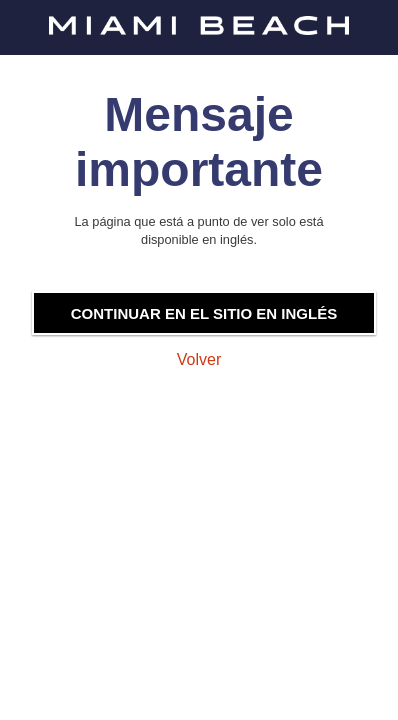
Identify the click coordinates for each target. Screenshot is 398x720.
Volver (199, 359)
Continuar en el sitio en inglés (204, 313)
